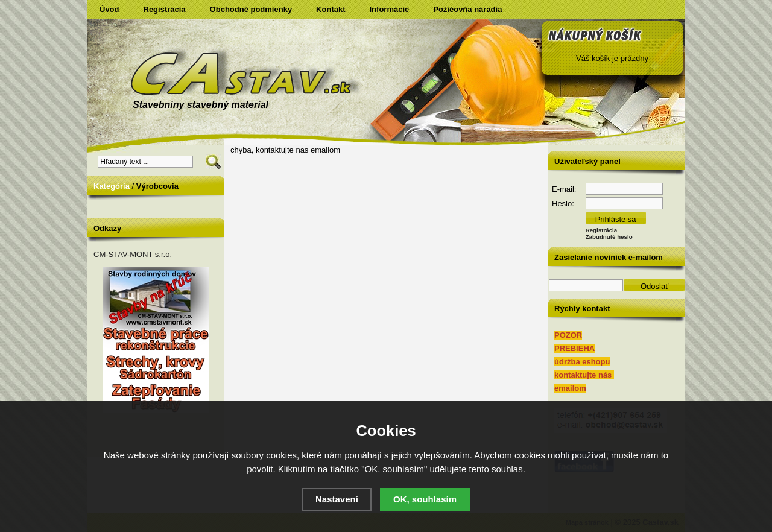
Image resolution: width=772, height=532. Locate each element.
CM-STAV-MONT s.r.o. (133, 254)
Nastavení (337, 499)
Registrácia (165, 9)
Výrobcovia (157, 186)
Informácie (390, 9)
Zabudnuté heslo (609, 237)
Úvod (109, 9)
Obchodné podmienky (251, 9)
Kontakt (331, 9)
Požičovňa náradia (467, 9)
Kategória (112, 186)
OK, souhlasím (425, 499)
